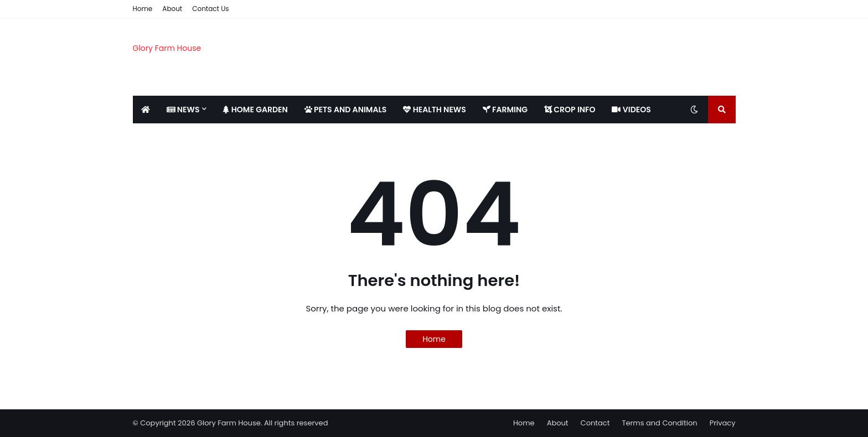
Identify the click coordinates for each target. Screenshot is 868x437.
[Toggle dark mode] (694, 110)
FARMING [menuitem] (505, 110)
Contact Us (210, 9)
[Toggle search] (722, 110)
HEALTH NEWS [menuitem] (434, 110)
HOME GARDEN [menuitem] (255, 110)
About (172, 9)
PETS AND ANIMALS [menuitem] (346, 110)
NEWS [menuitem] (183, 110)
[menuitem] (146, 110)
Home (143, 9)
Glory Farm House (167, 48)
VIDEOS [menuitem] (631, 110)
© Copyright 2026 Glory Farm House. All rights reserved (231, 423)
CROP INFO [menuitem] (570, 110)
